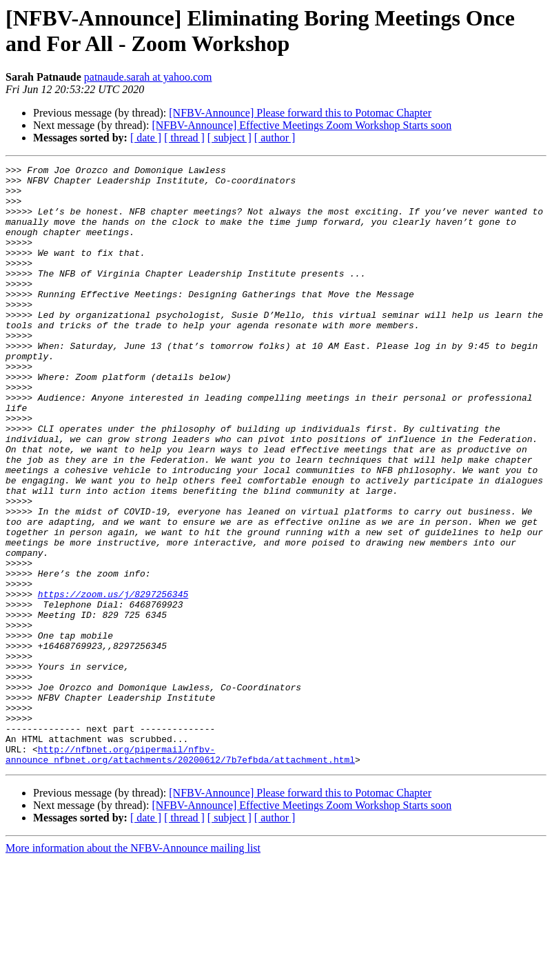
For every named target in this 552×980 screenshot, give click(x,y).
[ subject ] (229, 138)
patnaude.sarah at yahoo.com (148, 77)
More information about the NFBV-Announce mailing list (133, 968)
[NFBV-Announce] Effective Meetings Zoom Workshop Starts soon (301, 125)
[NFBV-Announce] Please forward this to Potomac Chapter (300, 113)
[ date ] (146, 138)
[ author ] (275, 138)
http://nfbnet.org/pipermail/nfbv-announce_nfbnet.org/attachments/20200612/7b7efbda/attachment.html (180, 873)
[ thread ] (184, 138)
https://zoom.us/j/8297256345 (113, 681)
